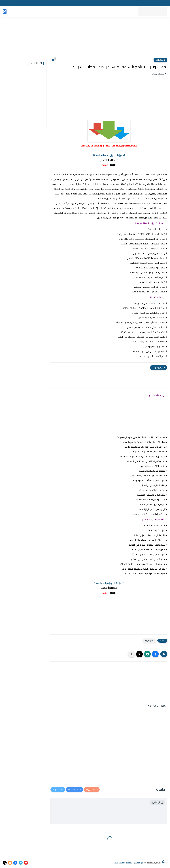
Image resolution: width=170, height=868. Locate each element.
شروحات (83, 11)
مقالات (61, 11)
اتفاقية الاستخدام (124, 3)
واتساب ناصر (72, 11)
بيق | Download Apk (109, 583)
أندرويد (130, 11)
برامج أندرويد (160, 60)
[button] (155, 654)
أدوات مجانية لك (49, 11)
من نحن (163, 3)
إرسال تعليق (157, 802)
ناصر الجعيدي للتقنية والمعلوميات (129, 863)
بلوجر (106, 11)
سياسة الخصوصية (141, 3)
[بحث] (5, 12)
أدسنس (92, 11)
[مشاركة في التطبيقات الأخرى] (131, 654)
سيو (100, 11)
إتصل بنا (154, 3)
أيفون (123, 11)
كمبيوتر (114, 11)
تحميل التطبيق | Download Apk (109, 155)
